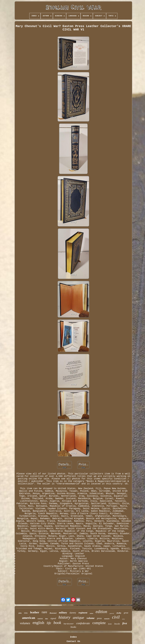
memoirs (107, 619)
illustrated (53, 613)
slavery (73, 613)
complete (99, 623)
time (47, 619)
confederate (83, 623)
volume (91, 618)
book (57, 623)
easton (40, 619)
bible (26, 613)
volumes (25, 623)
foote (110, 624)
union (91, 613)
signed (53, 618)
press (99, 618)
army (123, 619)
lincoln (117, 624)
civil (116, 617)
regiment (83, 613)
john (20, 613)
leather (35, 612)
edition (101, 612)
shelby (119, 613)
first (125, 623)
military (63, 613)
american (29, 618)
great (126, 613)
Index (73, 637)
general (112, 613)
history (64, 617)
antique (78, 618)
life (49, 623)
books (73, 627)
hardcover (69, 624)
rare (44, 612)
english (38, 623)
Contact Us (73, 641)
